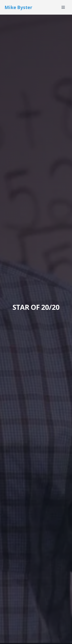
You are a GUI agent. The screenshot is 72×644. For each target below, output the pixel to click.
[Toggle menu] (63, 7)
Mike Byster (18, 7)
